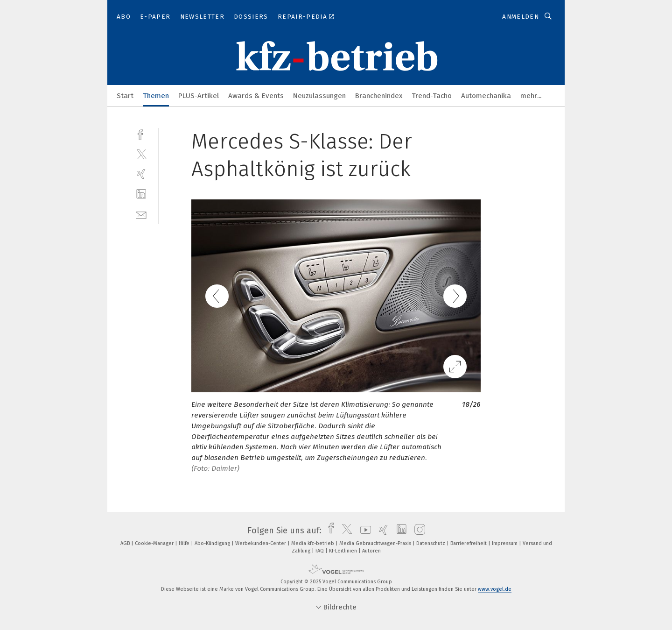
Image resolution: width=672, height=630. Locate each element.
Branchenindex (379, 96)
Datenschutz (431, 543)
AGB (126, 543)
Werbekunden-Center (261, 543)
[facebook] (141, 134)
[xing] (141, 174)
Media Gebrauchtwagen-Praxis (376, 543)
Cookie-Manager (155, 543)
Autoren (371, 551)
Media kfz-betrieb (313, 543)
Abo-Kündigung (213, 543)
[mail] (141, 214)
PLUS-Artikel (199, 96)
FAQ (320, 551)
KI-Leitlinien (344, 551)
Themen (156, 96)
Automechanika (486, 96)
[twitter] (141, 154)
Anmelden (521, 17)
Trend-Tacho (432, 96)
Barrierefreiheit (469, 543)
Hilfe (185, 543)
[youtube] (363, 531)
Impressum (505, 543)
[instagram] (417, 531)
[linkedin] (141, 194)
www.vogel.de (495, 589)
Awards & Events (256, 96)
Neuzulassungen (319, 96)
